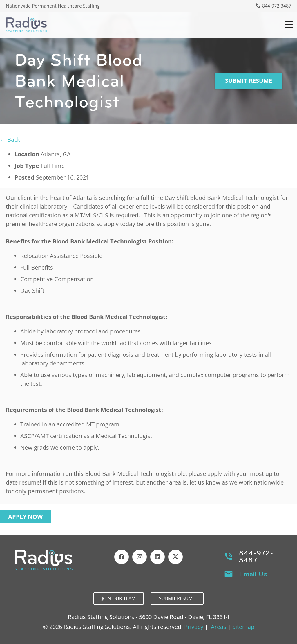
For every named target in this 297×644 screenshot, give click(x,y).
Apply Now (25, 517)
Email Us (253, 574)
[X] (175, 557)
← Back (10, 140)
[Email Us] (232, 574)
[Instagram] (140, 557)
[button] (289, 25)
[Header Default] (26, 25)
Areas (219, 627)
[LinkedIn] (157, 557)
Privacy (194, 627)
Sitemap (243, 627)
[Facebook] (122, 557)
